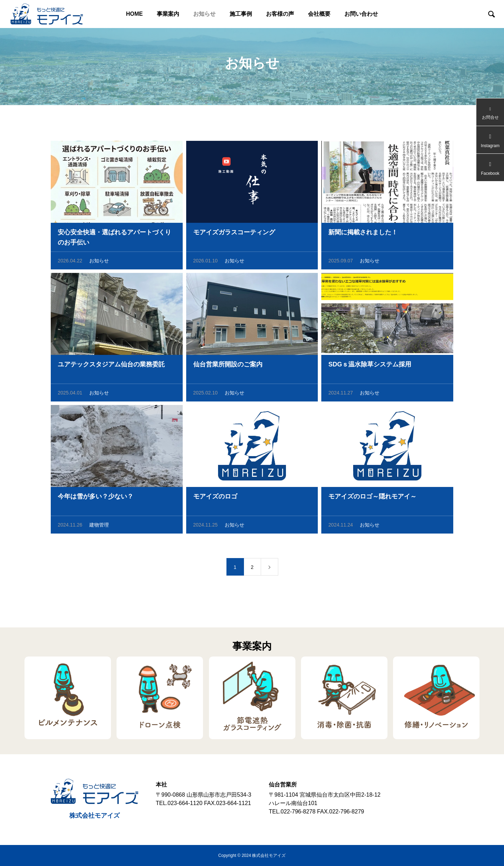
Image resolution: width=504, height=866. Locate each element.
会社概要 (319, 14)
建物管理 (99, 526)
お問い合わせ (361, 14)
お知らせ (204, 14)
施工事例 (241, 14)
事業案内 (168, 14)
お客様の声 (280, 14)
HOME (134, 14)
